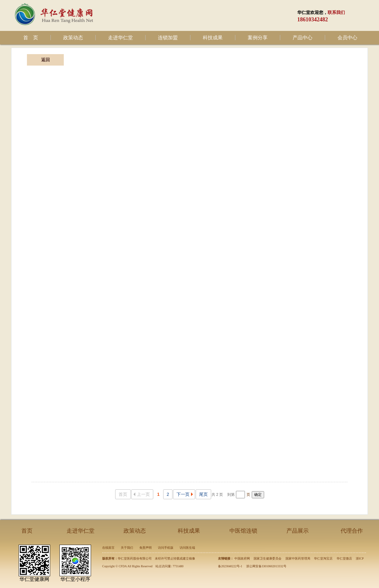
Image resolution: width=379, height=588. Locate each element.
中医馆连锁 (243, 531)
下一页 (186, 494)
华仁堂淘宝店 (323, 558)
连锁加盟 (168, 38)
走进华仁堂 (120, 38)
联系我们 (336, 13)
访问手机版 (166, 548)
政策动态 (73, 38)
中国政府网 (242, 558)
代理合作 (352, 531)
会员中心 (347, 38)
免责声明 (146, 548)
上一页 (141, 494)
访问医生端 (187, 548)
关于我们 (127, 548)
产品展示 (298, 531)
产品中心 (303, 38)
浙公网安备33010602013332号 (266, 566)
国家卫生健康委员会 (268, 558)
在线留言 (108, 548)
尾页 (203, 494)
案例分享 (258, 38)
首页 (123, 494)
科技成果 (213, 38)
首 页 (31, 38)
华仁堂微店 (344, 558)
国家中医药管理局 (298, 558)
